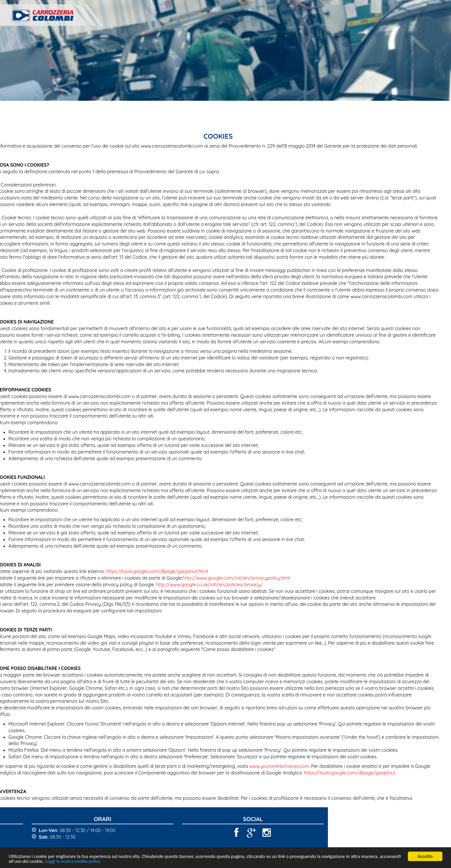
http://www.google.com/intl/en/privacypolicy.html (217, 578)
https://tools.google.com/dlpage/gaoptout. (331, 773)
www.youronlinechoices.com (260, 766)
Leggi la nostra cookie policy (73, 862)
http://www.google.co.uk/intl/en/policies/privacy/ (190, 585)
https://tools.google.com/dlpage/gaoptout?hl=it (138, 571)
